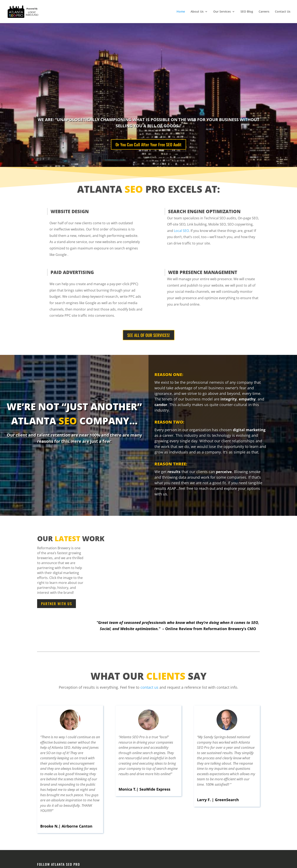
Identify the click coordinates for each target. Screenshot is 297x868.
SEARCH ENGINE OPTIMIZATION (204, 211)
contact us (149, 687)
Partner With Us (57, 604)
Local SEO (181, 231)
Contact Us (283, 12)
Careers (264, 12)
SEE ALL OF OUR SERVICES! (149, 335)
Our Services (222, 12)
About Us (197, 12)
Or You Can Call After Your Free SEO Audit (148, 144)
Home (181, 12)
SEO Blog (247, 12)
